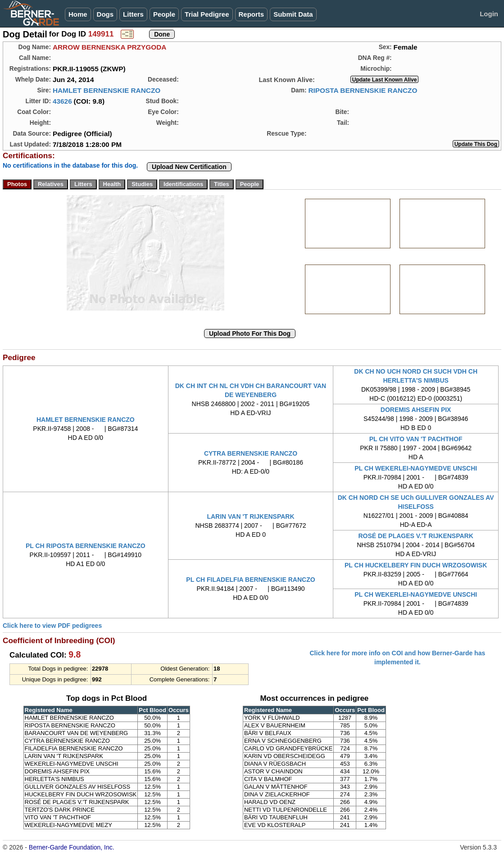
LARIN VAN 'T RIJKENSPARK (250, 516)
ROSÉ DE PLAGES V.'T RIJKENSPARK (415, 536)
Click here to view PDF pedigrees (52, 626)
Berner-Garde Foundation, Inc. (72, 847)
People (164, 14)
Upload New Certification (189, 167)
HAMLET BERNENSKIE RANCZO (107, 90)
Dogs (105, 14)
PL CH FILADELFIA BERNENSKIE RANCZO (250, 580)
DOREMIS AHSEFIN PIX (416, 410)
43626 (62, 101)
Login (489, 14)
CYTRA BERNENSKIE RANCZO (251, 453)
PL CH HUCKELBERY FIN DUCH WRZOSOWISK (416, 565)
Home (78, 14)
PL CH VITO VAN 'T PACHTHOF (416, 439)
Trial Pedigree (207, 14)
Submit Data (293, 14)
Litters (133, 14)
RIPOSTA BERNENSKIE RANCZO (363, 90)
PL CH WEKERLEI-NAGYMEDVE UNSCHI (416, 468)
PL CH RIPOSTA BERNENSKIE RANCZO (86, 546)
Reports (252, 14)
